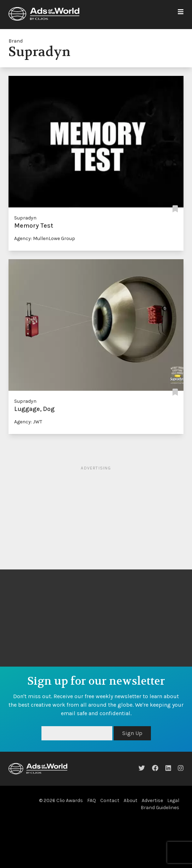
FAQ (92, 800)
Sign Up (132, 733)
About (131, 800)
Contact (110, 800)
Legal (173, 800)
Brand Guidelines (160, 808)
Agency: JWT (28, 422)
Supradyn (25, 218)
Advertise (152, 800)
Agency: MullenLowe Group (45, 238)
